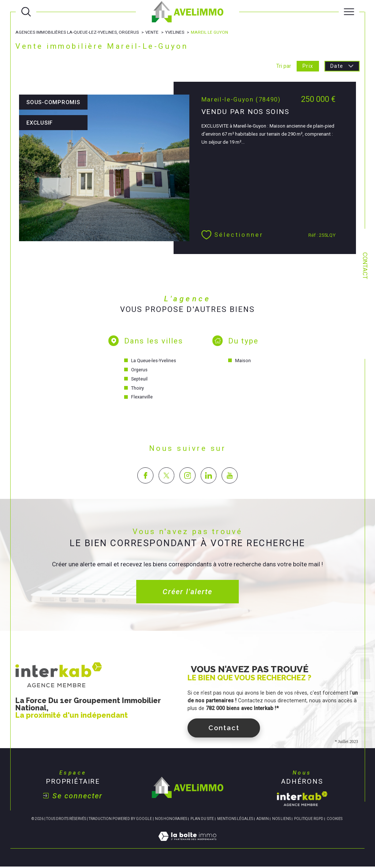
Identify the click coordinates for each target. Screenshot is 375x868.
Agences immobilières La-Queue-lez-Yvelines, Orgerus (78, 32)
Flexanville (142, 398)
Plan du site (202, 820)
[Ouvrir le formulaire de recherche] (26, 12)
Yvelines (176, 32)
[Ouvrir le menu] (349, 12)
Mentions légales (235, 820)
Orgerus (139, 371)
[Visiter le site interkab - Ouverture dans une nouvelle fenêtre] (302, 800)
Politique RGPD (309, 820)
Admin (263, 820)
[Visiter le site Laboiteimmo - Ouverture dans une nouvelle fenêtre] (187, 846)
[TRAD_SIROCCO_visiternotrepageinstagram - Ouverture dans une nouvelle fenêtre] (187, 476)
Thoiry (138, 389)
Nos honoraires (171, 820)
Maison (243, 362)
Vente (153, 32)
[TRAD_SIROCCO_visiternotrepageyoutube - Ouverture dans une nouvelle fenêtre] (229, 476)
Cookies (335, 820)
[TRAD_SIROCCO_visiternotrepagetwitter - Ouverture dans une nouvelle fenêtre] (166, 476)
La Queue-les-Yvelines (154, 362)
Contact (365, 266)
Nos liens (281, 820)
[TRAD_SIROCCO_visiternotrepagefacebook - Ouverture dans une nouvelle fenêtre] (145, 476)
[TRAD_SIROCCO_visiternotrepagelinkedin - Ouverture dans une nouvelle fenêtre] (209, 476)
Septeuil (139, 380)
